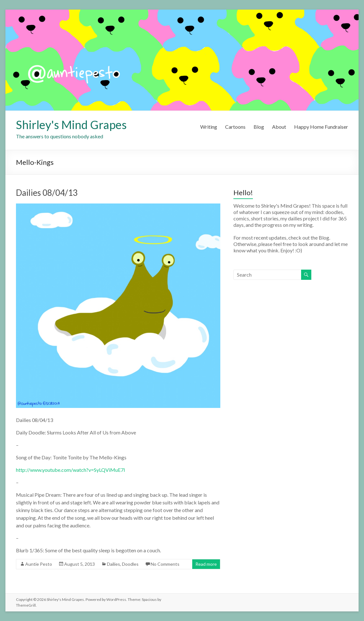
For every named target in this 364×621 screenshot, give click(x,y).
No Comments (165, 564)
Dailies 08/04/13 (47, 193)
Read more (206, 564)
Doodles (130, 564)
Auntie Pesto (39, 564)
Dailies (114, 564)
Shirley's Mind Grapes (71, 125)
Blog (259, 127)
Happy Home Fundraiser (321, 127)
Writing (209, 127)
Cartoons (235, 127)
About (279, 127)
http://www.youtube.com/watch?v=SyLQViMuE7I (71, 470)
